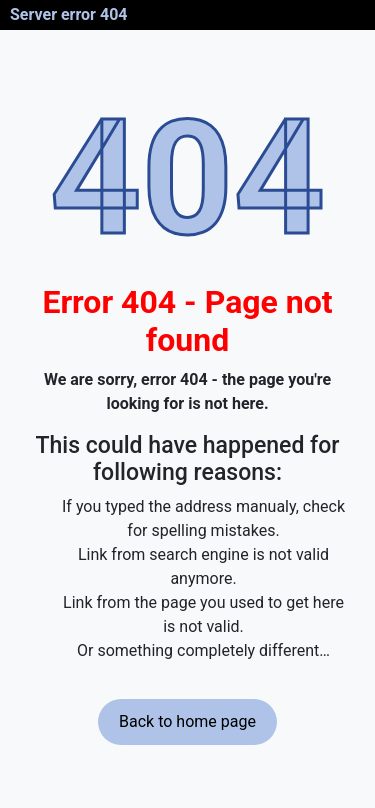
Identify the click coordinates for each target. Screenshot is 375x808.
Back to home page (187, 721)
